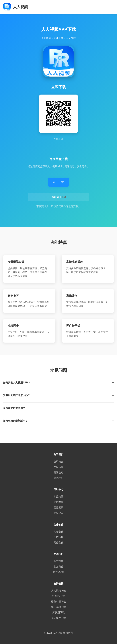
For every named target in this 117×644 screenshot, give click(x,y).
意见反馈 (58, 507)
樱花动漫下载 (58, 602)
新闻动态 (58, 472)
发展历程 (58, 467)
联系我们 (58, 478)
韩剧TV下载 (58, 596)
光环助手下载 (58, 618)
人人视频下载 (58, 591)
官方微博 (58, 561)
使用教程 (58, 502)
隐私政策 (58, 513)
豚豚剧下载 (58, 612)
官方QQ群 (59, 572)
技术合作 (58, 537)
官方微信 (58, 567)
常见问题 (58, 497)
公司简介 (58, 462)
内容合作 (58, 532)
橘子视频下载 (58, 607)
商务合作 (58, 542)
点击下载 (58, 182)
